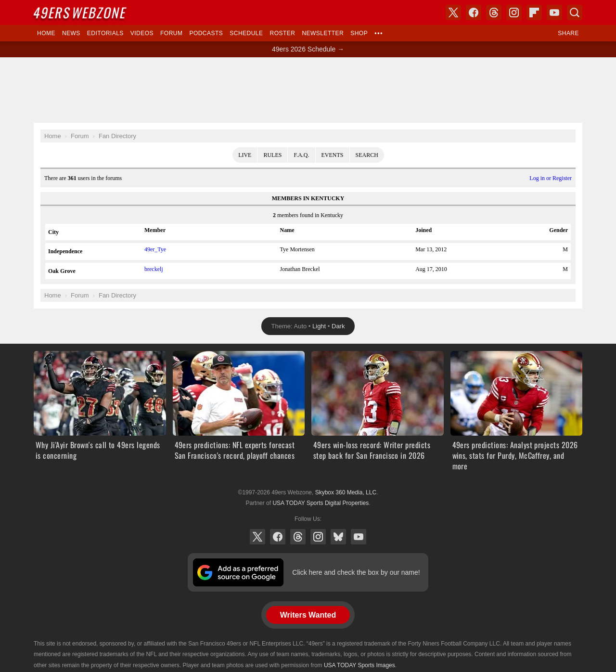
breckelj (154, 269)
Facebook (278, 537)
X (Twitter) (257, 537)
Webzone (80, 12)
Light (319, 326)
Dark (338, 326)
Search (367, 155)
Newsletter (323, 33)
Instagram (318, 537)
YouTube (359, 537)
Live (245, 155)
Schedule (246, 33)
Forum (171, 33)
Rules (272, 155)
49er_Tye (155, 249)
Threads (298, 537)
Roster (282, 33)
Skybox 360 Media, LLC (346, 492)
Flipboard (534, 13)
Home (46, 33)
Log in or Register (551, 178)
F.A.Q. (301, 155)
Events (333, 155)
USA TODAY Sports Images (359, 665)
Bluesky (338, 537)
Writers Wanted (308, 615)
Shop (359, 33)
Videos (142, 33)
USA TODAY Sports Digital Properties (321, 503)
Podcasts (206, 33)
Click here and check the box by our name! (356, 572)
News (71, 33)
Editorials (105, 33)
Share (568, 33)
